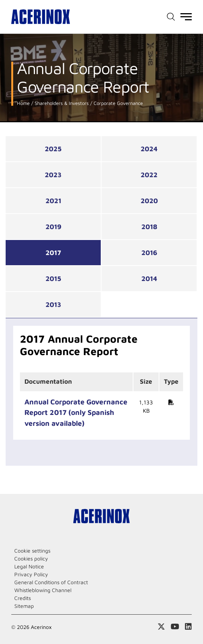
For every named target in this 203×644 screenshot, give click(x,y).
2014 (149, 279)
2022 (149, 175)
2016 (149, 253)
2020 (149, 201)
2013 (53, 305)
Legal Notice (29, 566)
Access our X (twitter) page (161, 627)
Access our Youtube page (175, 627)
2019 (53, 227)
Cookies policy (31, 558)
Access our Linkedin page (188, 627)
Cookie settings (32, 551)
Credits (23, 598)
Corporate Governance (117, 103)
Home (23, 103)
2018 (149, 227)
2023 (53, 175)
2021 (53, 201)
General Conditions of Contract (51, 582)
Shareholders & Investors (61, 103)
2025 (53, 149)
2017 (53, 253)
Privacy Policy (31, 574)
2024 (149, 149)
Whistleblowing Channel (43, 590)
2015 (53, 279)
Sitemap (24, 606)
